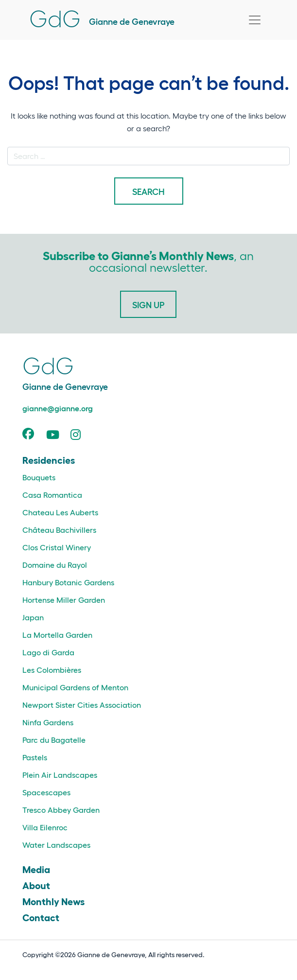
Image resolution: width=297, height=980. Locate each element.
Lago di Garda (48, 652)
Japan (33, 617)
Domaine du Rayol (55, 565)
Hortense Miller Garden (64, 600)
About (36, 885)
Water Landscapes (56, 845)
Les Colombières (52, 670)
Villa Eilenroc (45, 827)
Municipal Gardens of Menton (75, 687)
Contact (41, 917)
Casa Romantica (52, 495)
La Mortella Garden (57, 635)
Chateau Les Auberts (60, 512)
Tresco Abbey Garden (61, 810)
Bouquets (39, 477)
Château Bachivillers (59, 530)
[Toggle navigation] (255, 20)
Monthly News (53, 901)
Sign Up (148, 304)
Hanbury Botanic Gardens (68, 582)
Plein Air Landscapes (60, 775)
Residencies (49, 459)
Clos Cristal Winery (57, 547)
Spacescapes (46, 792)
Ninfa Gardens (48, 722)
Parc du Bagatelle (54, 740)
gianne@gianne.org (58, 408)
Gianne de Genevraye (102, 21)
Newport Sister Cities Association (82, 705)
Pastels (35, 757)
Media (36, 869)
